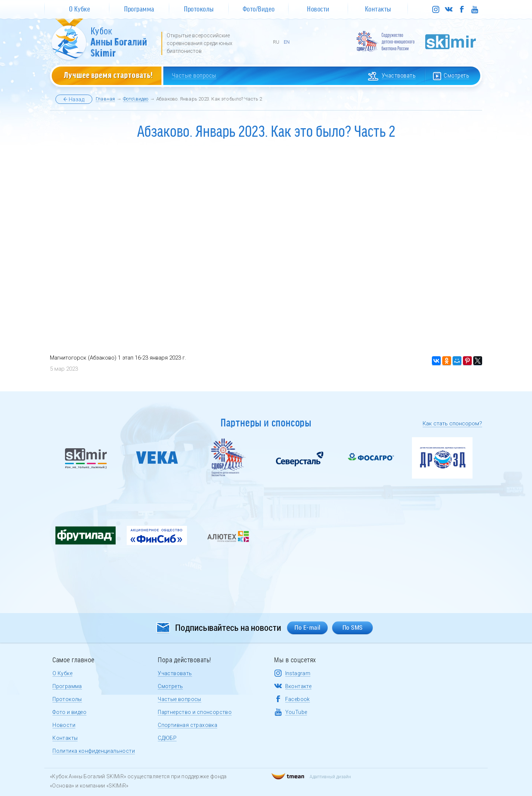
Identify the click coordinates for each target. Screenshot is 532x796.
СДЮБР (167, 738)
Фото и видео (69, 712)
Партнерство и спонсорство (195, 712)
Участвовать (175, 673)
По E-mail (308, 627)
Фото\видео (136, 99)
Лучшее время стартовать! (108, 75)
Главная (105, 99)
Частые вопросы (180, 699)
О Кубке (62, 673)
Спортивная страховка (187, 725)
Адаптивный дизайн (311, 777)
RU (276, 42)
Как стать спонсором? (452, 423)
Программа (67, 686)
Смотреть (170, 686)
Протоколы (67, 699)
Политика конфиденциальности (94, 751)
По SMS (353, 627)
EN (287, 42)
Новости (64, 725)
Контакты (65, 738)
